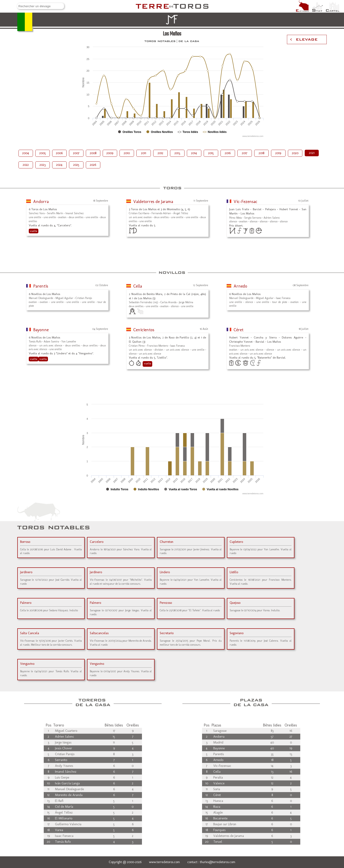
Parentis (41, 286)
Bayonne (41, 330)
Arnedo (240, 286)
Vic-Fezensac (245, 202)
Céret (239, 330)
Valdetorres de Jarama (153, 202)
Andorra (41, 202)
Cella (138, 286)
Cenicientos (144, 330)
